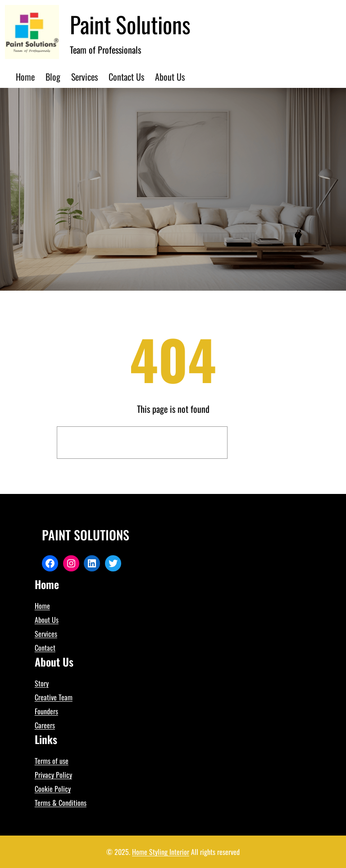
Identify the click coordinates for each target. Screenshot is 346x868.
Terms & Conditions (61, 803)
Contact (45, 648)
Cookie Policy (53, 789)
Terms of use (52, 761)
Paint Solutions (130, 24)
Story (42, 683)
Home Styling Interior (161, 852)
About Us (47, 620)
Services (46, 634)
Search (261, 443)
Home (42, 606)
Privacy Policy (53, 775)
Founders (46, 711)
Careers (45, 725)
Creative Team (54, 697)
